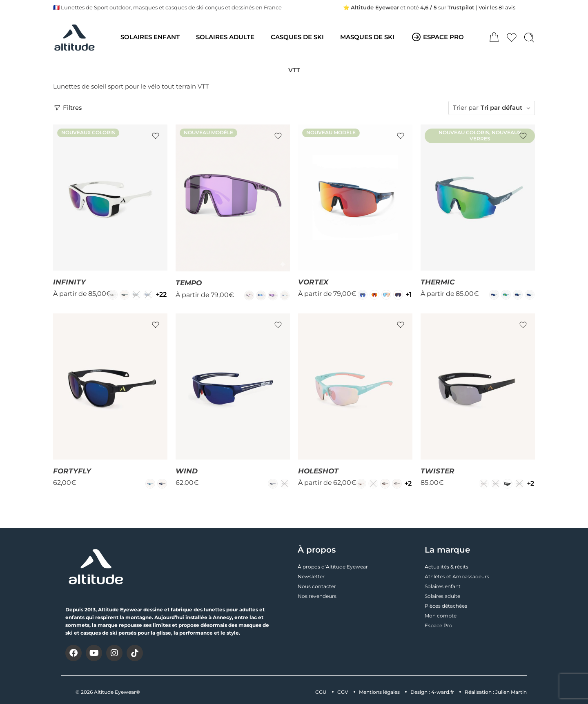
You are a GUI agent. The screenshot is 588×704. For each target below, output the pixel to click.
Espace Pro (439, 625)
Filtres (67, 108)
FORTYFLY (72, 471)
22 (161, 294)
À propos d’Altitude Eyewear (333, 567)
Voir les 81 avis (497, 7)
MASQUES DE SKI (367, 37)
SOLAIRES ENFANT (150, 37)
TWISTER (438, 471)
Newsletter (311, 576)
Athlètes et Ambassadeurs (457, 576)
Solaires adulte (442, 596)
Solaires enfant (443, 586)
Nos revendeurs (317, 596)
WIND (187, 471)
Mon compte (441, 616)
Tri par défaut (501, 108)
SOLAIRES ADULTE (225, 37)
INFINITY (69, 282)
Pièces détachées (446, 606)
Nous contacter (317, 586)
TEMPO (189, 283)
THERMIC (438, 282)
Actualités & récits (447, 567)
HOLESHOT (318, 471)
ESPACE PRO (437, 38)
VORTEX (313, 282)
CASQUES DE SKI (297, 37)
